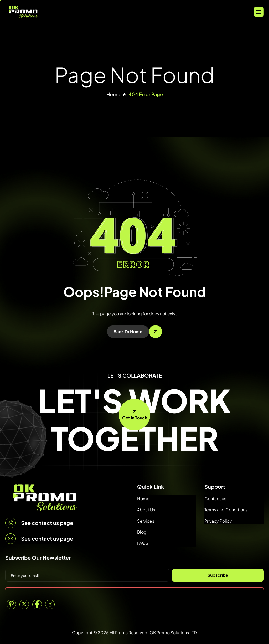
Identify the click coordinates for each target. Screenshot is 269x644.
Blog (142, 532)
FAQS (143, 543)
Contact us (215, 499)
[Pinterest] (11, 604)
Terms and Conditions (226, 510)
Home (143, 499)
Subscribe (218, 575)
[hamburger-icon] (259, 12)
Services (146, 521)
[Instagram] (50, 604)
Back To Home (128, 331)
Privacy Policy (218, 521)
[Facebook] (37, 604)
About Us (146, 510)
